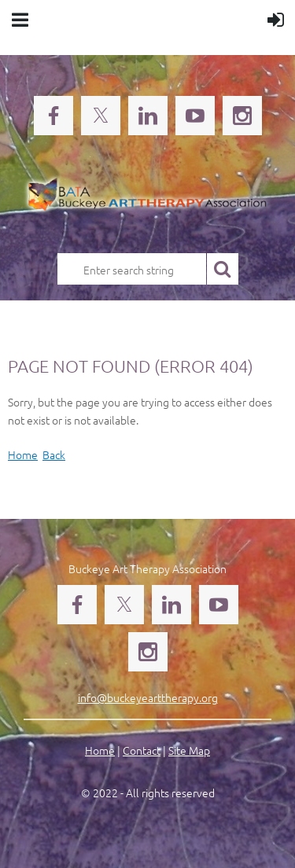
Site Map (189, 750)
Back (54, 454)
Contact (142, 750)
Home (23, 454)
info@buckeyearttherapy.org (148, 697)
